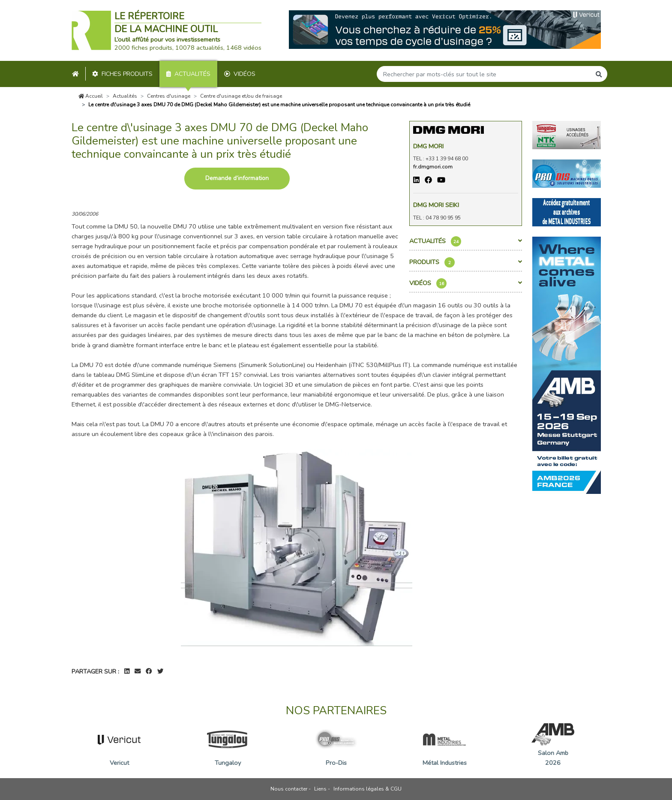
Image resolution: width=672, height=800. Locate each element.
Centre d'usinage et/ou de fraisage (241, 96)
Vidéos (240, 74)
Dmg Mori (428, 146)
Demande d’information (237, 178)
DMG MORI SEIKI (436, 205)
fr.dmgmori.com (433, 167)
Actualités (188, 74)
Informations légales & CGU (367, 789)
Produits (466, 262)
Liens (320, 789)
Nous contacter (289, 789)
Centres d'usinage (169, 96)
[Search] (484, 74)
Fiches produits (122, 74)
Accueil (91, 96)
